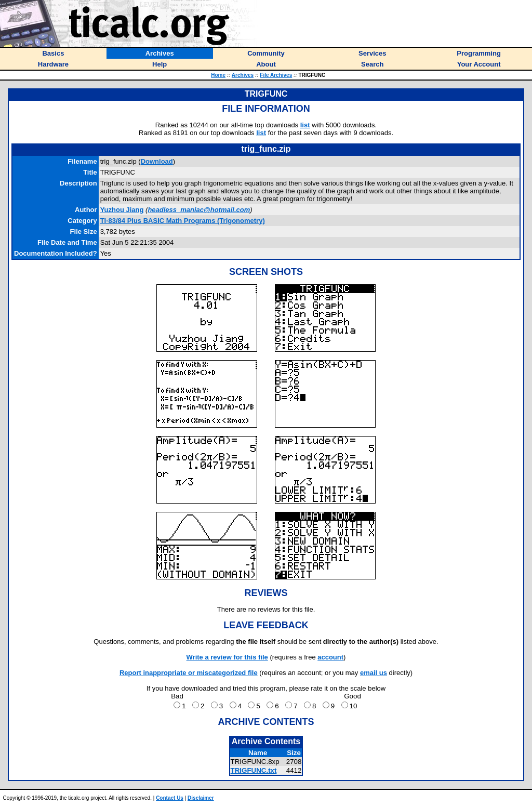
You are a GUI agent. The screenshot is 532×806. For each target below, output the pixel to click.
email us (374, 673)
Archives (243, 75)
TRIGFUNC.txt (254, 770)
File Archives (276, 75)
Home (218, 75)
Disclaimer (201, 798)
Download (157, 161)
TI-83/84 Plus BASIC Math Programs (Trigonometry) (183, 221)
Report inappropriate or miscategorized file (189, 673)
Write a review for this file (227, 657)
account (330, 657)
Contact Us (170, 798)
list (305, 125)
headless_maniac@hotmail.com (199, 210)
